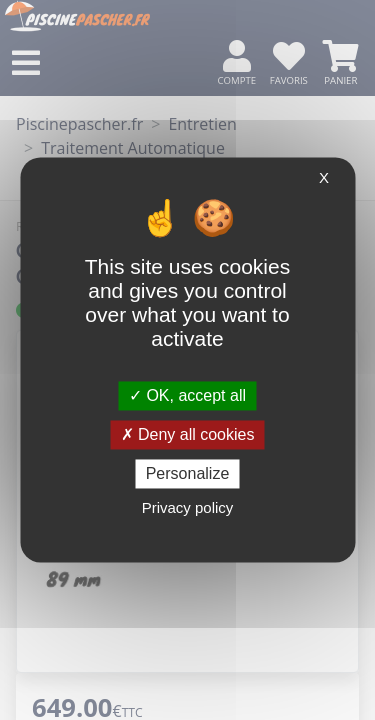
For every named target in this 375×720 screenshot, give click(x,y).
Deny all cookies (188, 434)
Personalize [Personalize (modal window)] (188, 473)
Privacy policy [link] (188, 508)
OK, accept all (187, 395)
